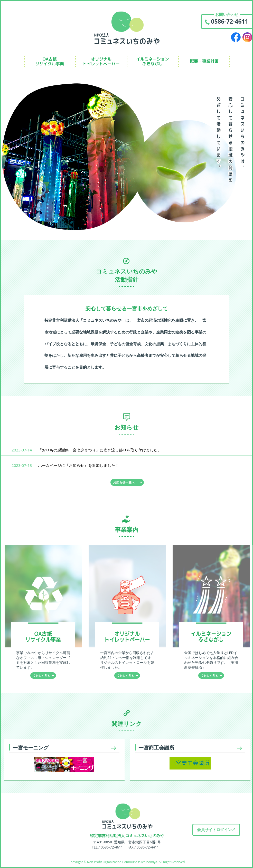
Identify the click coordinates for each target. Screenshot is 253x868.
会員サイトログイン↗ (216, 830)
